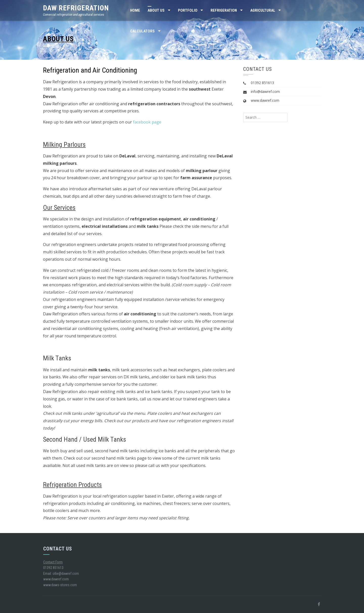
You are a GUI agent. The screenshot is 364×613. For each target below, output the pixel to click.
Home (135, 10)
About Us (156, 10)
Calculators (142, 31)
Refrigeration (224, 10)
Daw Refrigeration (76, 8)
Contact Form (53, 562)
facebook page (147, 122)
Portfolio (188, 10)
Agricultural (263, 10)
